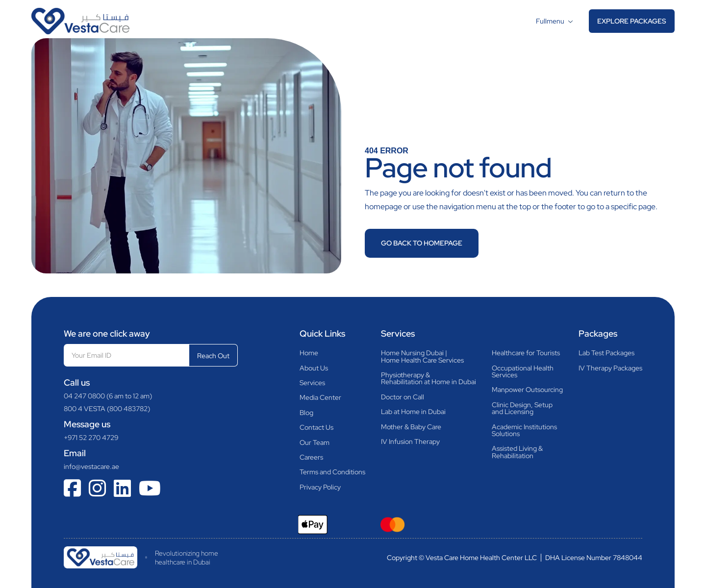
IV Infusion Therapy (410, 441)
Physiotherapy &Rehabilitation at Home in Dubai (429, 379)
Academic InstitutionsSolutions (524, 430)
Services (312, 383)
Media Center (320, 397)
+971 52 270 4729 (91, 438)
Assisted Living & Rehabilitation (517, 452)
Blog (306, 413)
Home (309, 353)
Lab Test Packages (606, 353)
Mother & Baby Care (411, 427)
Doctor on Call (403, 397)
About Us (314, 368)
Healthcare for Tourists (526, 353)
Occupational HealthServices (523, 372)
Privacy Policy (320, 487)
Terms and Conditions (332, 472)
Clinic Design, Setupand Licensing (522, 408)
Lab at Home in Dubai (413, 412)
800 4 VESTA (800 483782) (107, 409)
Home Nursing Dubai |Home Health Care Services (422, 356)
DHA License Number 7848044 (594, 557)
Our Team (315, 442)
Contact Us (316, 427)
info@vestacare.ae (91, 466)
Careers (311, 457)
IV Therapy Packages (610, 368)
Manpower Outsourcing (527, 390)
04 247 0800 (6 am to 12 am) (108, 396)
